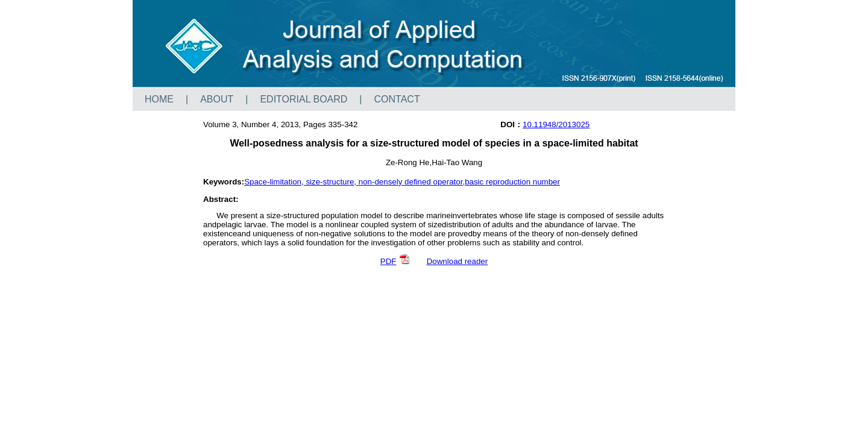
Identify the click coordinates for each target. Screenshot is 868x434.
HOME (159, 99)
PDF (395, 261)
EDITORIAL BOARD (303, 99)
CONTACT (397, 99)
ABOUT (217, 99)
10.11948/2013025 (556, 124)
